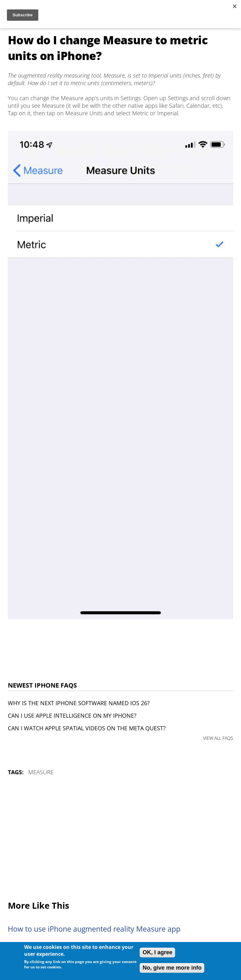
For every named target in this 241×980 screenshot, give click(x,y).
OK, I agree (157, 952)
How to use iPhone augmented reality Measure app (94, 929)
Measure (41, 772)
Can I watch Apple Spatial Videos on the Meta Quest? (87, 728)
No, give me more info (172, 968)
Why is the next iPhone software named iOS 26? (79, 703)
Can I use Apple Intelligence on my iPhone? (72, 716)
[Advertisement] (120, 839)
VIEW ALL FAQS (218, 738)
